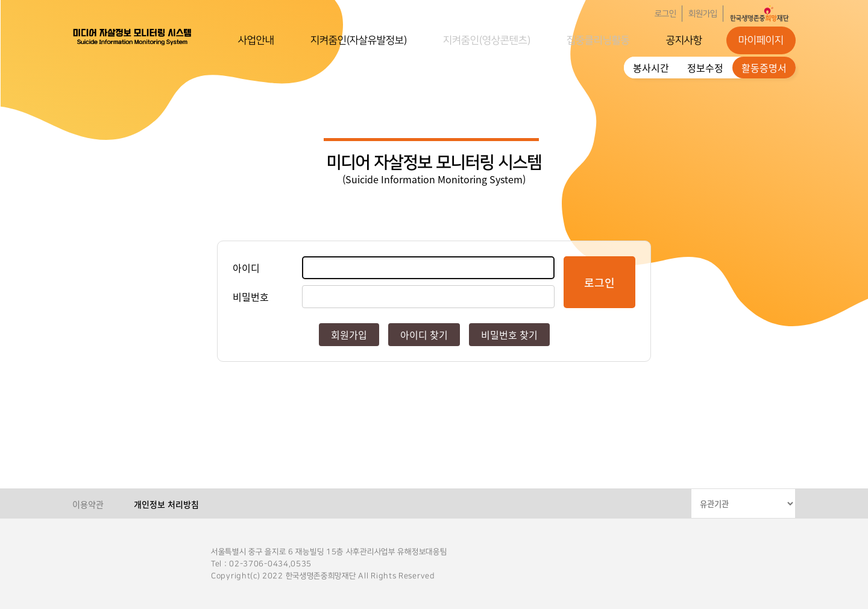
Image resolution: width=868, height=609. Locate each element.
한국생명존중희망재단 (133, 36)
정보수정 (705, 68)
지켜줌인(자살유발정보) (359, 40)
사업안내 (256, 40)
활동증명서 (764, 68)
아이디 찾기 (424, 335)
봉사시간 (651, 68)
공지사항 (684, 40)
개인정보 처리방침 (166, 504)
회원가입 (703, 14)
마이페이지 (761, 40)
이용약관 (88, 504)
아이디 (246, 268)
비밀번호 (251, 297)
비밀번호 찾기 (509, 335)
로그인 (665, 14)
